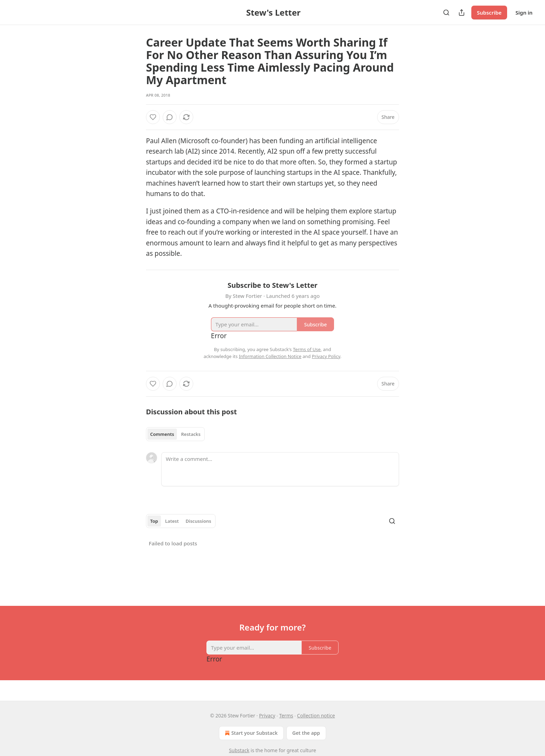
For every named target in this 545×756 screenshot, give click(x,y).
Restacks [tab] (191, 434)
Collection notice (316, 716)
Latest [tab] (172, 521)
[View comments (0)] (170, 117)
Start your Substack (250, 733)
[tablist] (175, 434)
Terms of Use (307, 349)
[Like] (153, 117)
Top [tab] (154, 521)
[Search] (446, 13)
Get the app (306, 733)
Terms (286, 716)
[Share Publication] (462, 13)
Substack (239, 750)
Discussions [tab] (198, 521)
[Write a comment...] (280, 469)
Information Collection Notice (270, 356)
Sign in (524, 13)
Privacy (267, 716)
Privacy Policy (326, 356)
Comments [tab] (162, 434)
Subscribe (489, 13)
